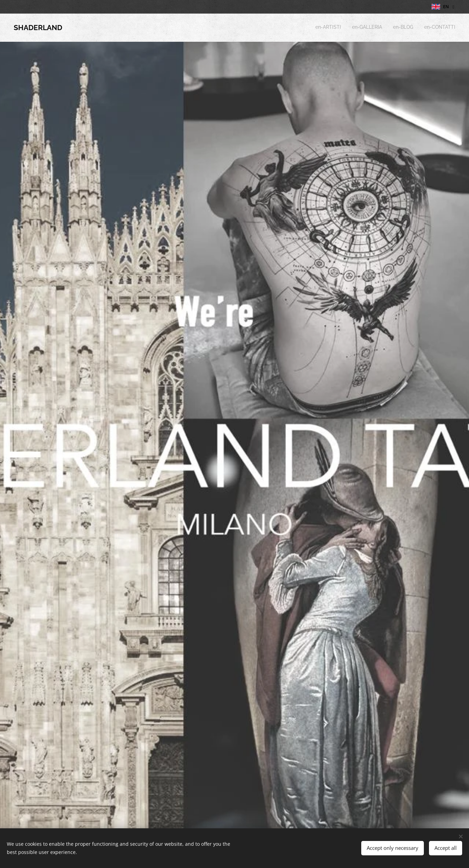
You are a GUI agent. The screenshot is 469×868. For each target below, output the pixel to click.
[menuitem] (424, 28)
